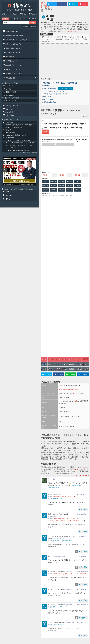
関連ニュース (48, 97)
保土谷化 (45, 186)
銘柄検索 (5, 19)
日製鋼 (53, 186)
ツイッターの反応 (50, 89)
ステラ (77, 181)
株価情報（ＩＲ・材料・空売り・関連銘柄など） (61, 83)
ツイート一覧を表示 (65, 89)
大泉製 (77, 186)
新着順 (82, 476)
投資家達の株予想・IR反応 (56, 91)
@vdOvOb (56, 541)
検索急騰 (61, 175)
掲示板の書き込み (50, 102)
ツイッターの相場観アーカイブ (57, 94)
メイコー (45, 190)
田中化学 (53, 181)
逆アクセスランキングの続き (29, 153)
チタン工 (61, 181)
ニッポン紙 (45, 182)
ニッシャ (69, 190)
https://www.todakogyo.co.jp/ (68, 389)
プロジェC (77, 190)
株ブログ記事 (48, 99)
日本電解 (61, 186)
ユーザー (20, 19)
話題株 (45, 175)
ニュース (27, 19)
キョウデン (53, 190)
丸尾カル (69, 181)
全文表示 (84, 510)
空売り (85, 469)
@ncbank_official (67, 541)
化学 (74, 393)
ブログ (34, 19)
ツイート (12, 19)
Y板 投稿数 (77, 175)
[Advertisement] (65, 60)
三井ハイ (61, 190)
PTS (77, 469)
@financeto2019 (58, 607)
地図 (76, 401)
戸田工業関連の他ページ (71, 31)
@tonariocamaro (58, 625)
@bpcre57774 (57, 499)
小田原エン (69, 186)
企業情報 (47, 86)
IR (80, 469)
